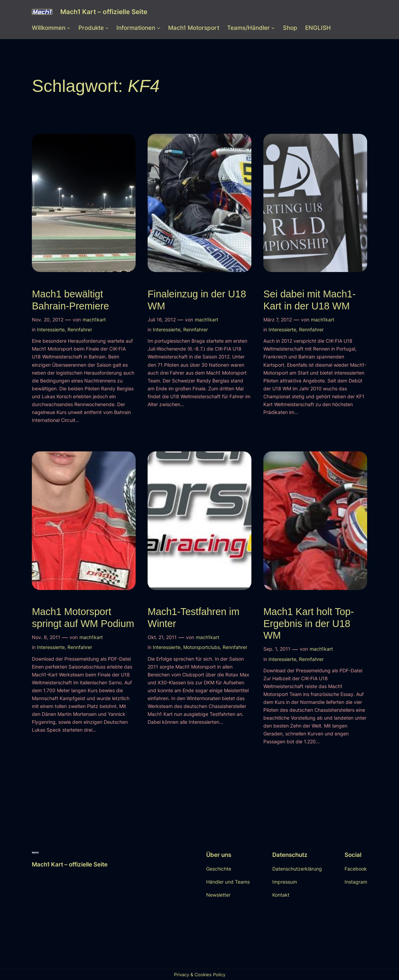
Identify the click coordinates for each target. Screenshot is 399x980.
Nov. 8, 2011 (46, 637)
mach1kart (94, 320)
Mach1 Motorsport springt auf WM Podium (83, 617)
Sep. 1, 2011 (277, 649)
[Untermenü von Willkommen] (68, 28)
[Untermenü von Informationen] (159, 28)
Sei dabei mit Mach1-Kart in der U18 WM (310, 300)
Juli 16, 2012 (162, 320)
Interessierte (51, 329)
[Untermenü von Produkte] (107, 28)
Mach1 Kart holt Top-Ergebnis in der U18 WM (309, 623)
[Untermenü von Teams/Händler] (273, 28)
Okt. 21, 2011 (162, 637)
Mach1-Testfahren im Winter (194, 617)
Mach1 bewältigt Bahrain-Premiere (70, 300)
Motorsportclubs (202, 647)
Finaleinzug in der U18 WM (197, 300)
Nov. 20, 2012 (48, 320)
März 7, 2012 (278, 320)
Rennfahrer (80, 329)
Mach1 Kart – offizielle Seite (104, 12)
